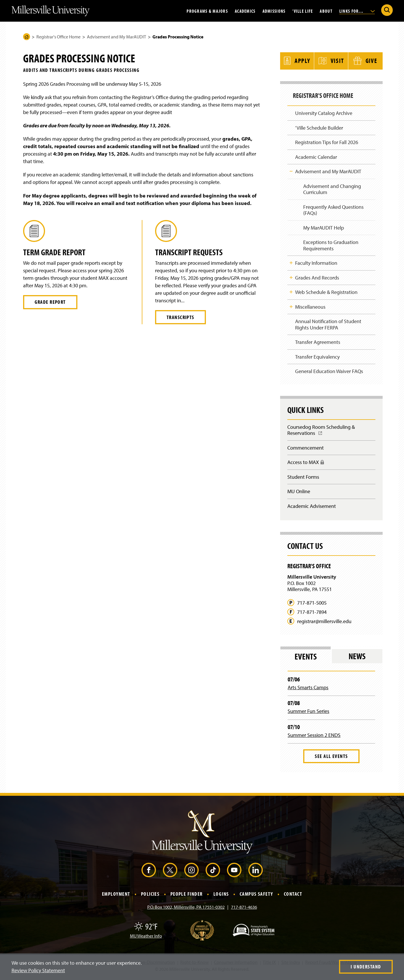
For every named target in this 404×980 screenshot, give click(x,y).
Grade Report (50, 302)
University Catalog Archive (324, 111)
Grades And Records (317, 278)
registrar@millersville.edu (324, 625)
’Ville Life (302, 11)
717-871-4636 (244, 911)
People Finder (187, 898)
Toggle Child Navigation (291, 170)
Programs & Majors (207, 11)
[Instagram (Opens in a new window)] (191, 874)
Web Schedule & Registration (326, 293)
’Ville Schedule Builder (319, 126)
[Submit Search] (387, 10)
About (326, 11)
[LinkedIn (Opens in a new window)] (256, 874)
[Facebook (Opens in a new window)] (149, 874)
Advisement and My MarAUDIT (117, 37)
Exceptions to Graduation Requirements (331, 246)
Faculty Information (316, 263)
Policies (150, 898)
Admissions (274, 11)
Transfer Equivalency (317, 358)
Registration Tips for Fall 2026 (327, 141)
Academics (245, 11)
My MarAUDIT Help (323, 227)
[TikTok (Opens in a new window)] (213, 874)
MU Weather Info (146, 940)
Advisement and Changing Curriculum (332, 188)
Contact (293, 898)
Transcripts (180, 317)
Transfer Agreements (318, 344)
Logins (221, 898)
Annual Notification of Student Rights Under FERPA (328, 326)
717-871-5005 (312, 607)
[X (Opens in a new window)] (170, 874)
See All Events (331, 760)
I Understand (366, 967)
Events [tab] (306, 660)
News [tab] (357, 660)
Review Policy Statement (38, 970)
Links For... (357, 11)
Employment (116, 898)
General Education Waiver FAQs (329, 373)
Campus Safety (256, 898)
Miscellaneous (310, 308)
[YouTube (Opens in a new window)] (234, 874)
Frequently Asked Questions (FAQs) (333, 209)
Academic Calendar (316, 156)
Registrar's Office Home (58, 37)
